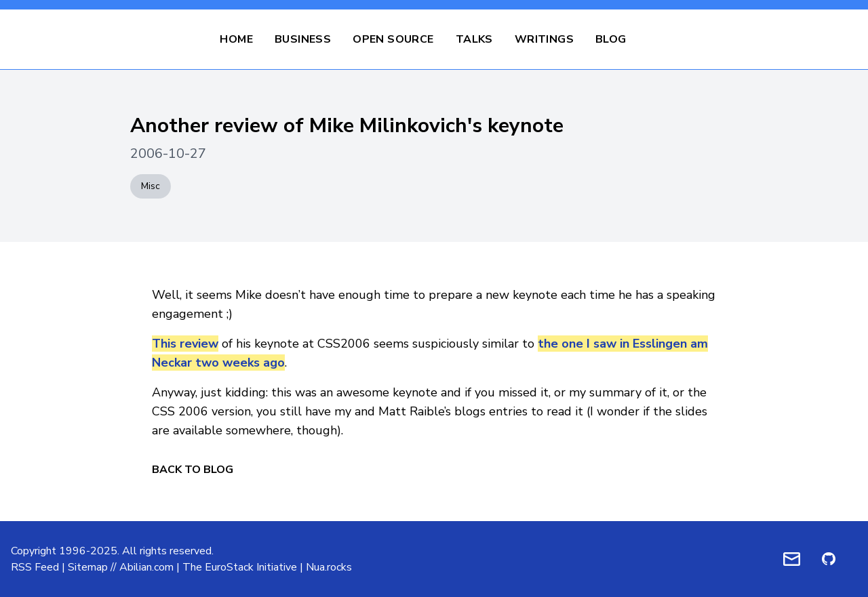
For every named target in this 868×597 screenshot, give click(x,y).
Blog (611, 39)
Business (303, 39)
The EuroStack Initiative (240, 567)
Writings (544, 39)
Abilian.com (146, 567)
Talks (474, 39)
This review (185, 344)
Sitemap (88, 567)
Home (236, 39)
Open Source (393, 39)
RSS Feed (35, 567)
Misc (151, 186)
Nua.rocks (329, 567)
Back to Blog (193, 470)
